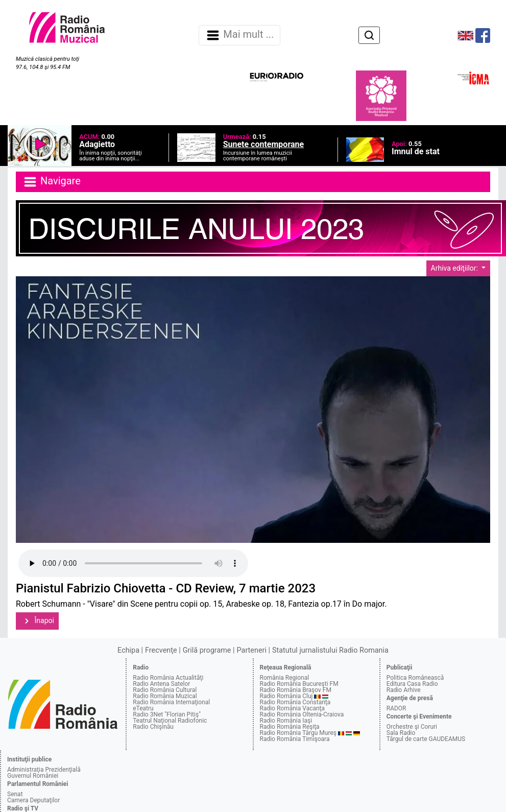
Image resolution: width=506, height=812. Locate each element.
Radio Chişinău (153, 727)
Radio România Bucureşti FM (299, 684)
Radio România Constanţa (295, 702)
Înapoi (37, 621)
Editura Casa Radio (412, 684)
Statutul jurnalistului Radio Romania (330, 650)
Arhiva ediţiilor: (455, 268)
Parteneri (252, 650)
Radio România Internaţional (171, 702)
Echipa (128, 650)
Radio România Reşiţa (290, 727)
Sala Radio (401, 733)
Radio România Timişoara (295, 739)
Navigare (52, 182)
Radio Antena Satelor (161, 684)
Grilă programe (207, 650)
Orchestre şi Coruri (412, 727)
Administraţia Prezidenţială (44, 770)
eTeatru (143, 708)
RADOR (396, 708)
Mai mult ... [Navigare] (239, 35)
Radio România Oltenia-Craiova (302, 714)
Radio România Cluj (286, 696)
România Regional (285, 678)
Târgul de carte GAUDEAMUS (426, 739)
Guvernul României (33, 776)
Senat (15, 794)
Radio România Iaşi (286, 721)
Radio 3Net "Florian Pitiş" (167, 714)
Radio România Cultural (165, 690)
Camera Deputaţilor (33, 800)
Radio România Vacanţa (293, 708)
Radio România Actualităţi (168, 678)
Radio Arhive (404, 690)
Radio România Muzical (165, 696)
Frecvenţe (161, 650)
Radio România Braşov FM (296, 690)
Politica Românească (415, 678)
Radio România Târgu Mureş (298, 733)
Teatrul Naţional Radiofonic (170, 721)
